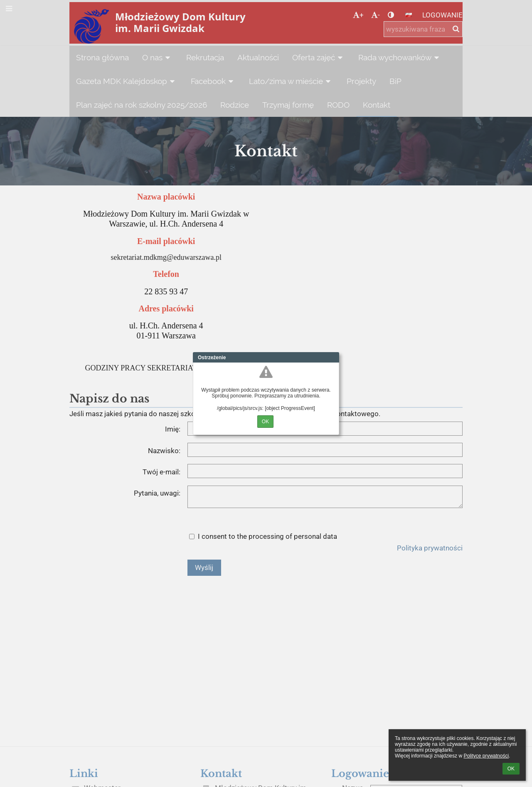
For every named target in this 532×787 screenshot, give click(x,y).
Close (333, 358)
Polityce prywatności (486, 756)
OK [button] (511, 769)
